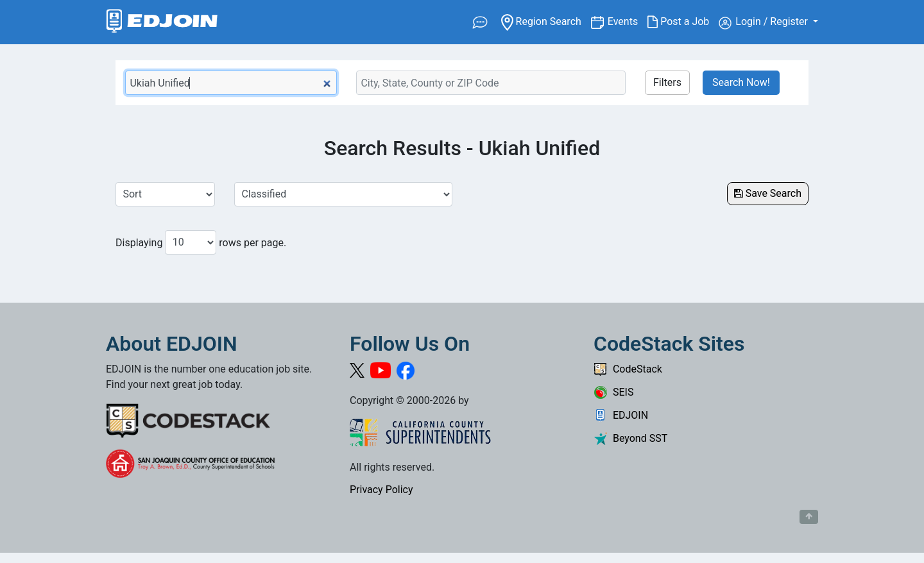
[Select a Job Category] (343, 194)
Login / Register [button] (765, 22)
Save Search (768, 193)
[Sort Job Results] (165, 194)
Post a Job (683, 22)
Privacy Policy (381, 490)
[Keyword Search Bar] (231, 83)
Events (628, 21)
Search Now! (741, 82)
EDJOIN (621, 415)
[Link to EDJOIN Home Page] (162, 22)
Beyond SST (630, 438)
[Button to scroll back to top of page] (809, 517)
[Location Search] (491, 83)
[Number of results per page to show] (191, 242)
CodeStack (628, 369)
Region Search (546, 21)
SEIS (613, 392)
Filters (667, 82)
